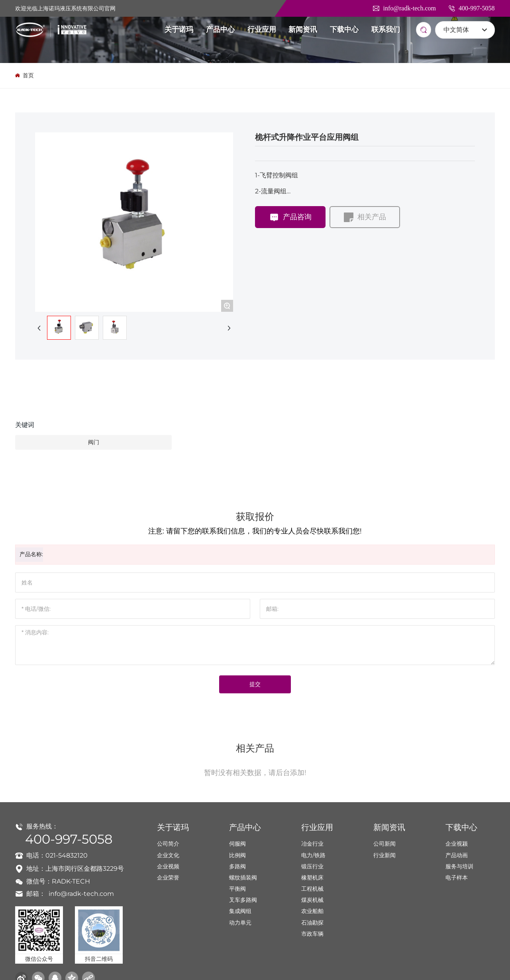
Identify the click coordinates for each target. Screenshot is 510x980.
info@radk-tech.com (404, 8)
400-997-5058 (471, 8)
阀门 (94, 442)
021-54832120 (67, 855)
